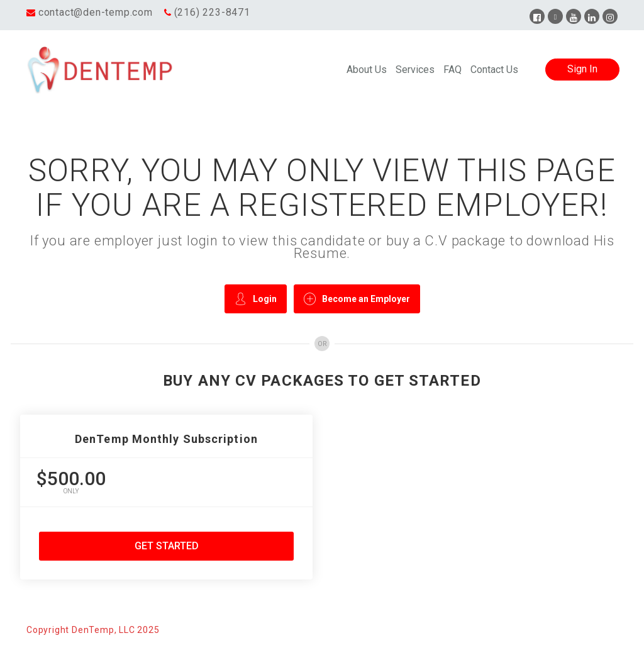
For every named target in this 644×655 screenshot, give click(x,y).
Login (256, 299)
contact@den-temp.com (96, 12)
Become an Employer (357, 299)
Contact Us (494, 70)
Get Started (167, 546)
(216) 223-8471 (212, 12)
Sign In (582, 69)
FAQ (452, 70)
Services (415, 70)
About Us (367, 70)
